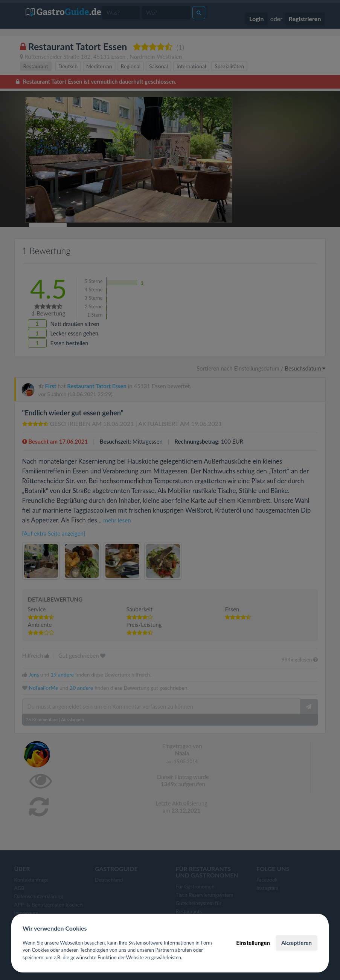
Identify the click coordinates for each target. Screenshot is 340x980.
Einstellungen (253, 943)
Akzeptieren (297, 943)
